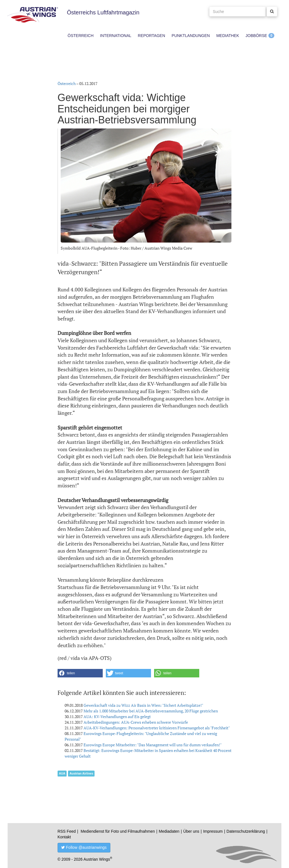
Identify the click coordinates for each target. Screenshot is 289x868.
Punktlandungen (191, 36)
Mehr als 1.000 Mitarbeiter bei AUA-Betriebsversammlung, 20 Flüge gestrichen (151, 711)
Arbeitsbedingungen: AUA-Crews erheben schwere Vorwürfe (136, 722)
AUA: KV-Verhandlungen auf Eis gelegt (117, 717)
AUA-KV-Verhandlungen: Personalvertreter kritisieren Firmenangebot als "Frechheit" (157, 728)
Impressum (213, 831)
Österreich (81, 36)
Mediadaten (169, 831)
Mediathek (228, 36)
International (116, 36)
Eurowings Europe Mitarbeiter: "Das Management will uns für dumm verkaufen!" (153, 745)
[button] (80, 673)
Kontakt (64, 837)
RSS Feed (67, 831)
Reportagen (151, 36)
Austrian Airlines (81, 773)
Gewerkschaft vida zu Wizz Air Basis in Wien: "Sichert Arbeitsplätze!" (143, 705)
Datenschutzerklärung (246, 831)
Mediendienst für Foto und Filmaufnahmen (118, 831)
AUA (62, 773)
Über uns (191, 831)
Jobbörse (256, 36)
